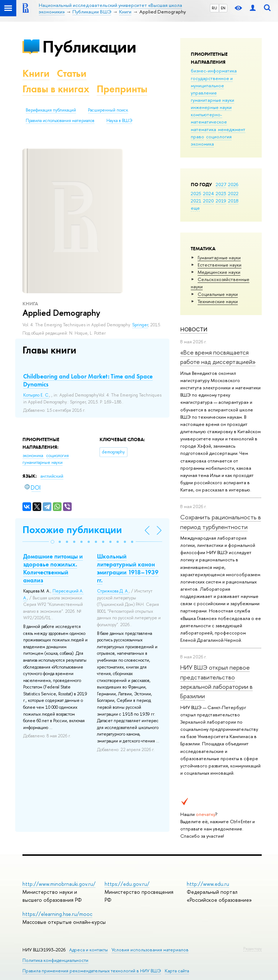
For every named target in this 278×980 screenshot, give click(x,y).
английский (52, 476)
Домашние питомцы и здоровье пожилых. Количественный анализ (53, 568)
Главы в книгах (56, 89)
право (197, 137)
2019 (221, 201)
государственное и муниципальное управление (212, 85)
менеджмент (232, 129)
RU (214, 8)
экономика (202, 144)
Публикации (89, 47)
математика (203, 129)
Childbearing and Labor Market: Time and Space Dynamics (88, 380)
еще (195, 208)
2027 (221, 184)
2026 (233, 184)
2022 (233, 193)
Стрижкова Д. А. (113, 591)
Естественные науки (220, 265)
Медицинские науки (219, 272)
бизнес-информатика (214, 71)
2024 (208, 193)
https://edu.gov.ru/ (127, 884)
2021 (196, 201)
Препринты (122, 89)
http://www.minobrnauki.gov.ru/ (59, 884)
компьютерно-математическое (209, 118)
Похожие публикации (72, 530)
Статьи (72, 73)
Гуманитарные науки (219, 257)
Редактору (252, 948)
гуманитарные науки (212, 100)
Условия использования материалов (150, 950)
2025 (196, 193)
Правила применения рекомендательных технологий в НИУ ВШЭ (92, 971)
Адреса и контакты (89, 950)
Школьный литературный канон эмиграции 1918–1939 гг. (128, 568)
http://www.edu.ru (208, 884)
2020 (208, 201)
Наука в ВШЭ (119, 121)
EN (223, 8)
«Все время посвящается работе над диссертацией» (218, 357)
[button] (52, 542)
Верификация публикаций (51, 110)
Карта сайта (177, 971)
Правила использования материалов (60, 121)
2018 (233, 201)
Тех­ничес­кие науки (218, 301)
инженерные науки (211, 107)
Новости (194, 329)
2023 (221, 193)
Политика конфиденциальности (55, 960)
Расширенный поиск (108, 110)
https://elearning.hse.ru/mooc (57, 914)
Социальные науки (218, 294)
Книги (36, 73)
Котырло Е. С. (36, 395)
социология (219, 137)
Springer (140, 325)
